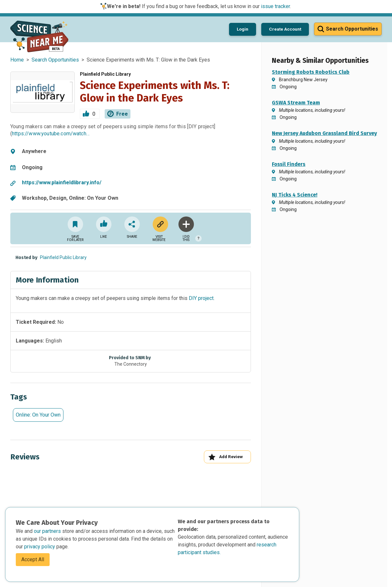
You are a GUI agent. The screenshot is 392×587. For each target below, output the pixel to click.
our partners (48, 531)
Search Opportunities (55, 60)
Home (17, 60)
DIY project (201, 298)
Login (243, 29)
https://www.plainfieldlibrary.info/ (62, 183)
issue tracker (275, 6)
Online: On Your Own (38, 415)
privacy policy (40, 547)
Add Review (226, 457)
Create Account (285, 29)
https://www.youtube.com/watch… (51, 134)
